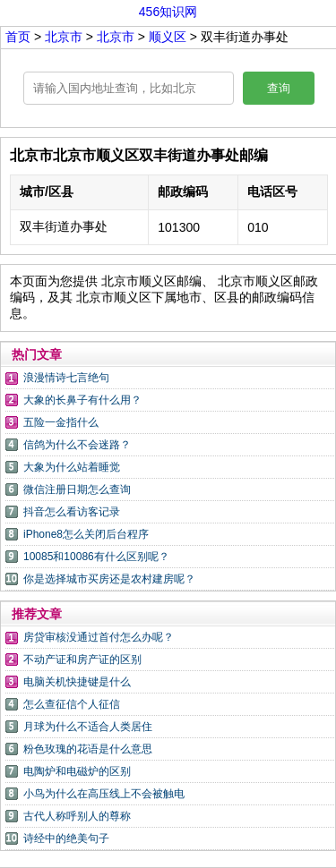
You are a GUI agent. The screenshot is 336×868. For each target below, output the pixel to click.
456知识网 (168, 12)
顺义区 (168, 37)
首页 (18, 37)
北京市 (65, 37)
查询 (279, 88)
